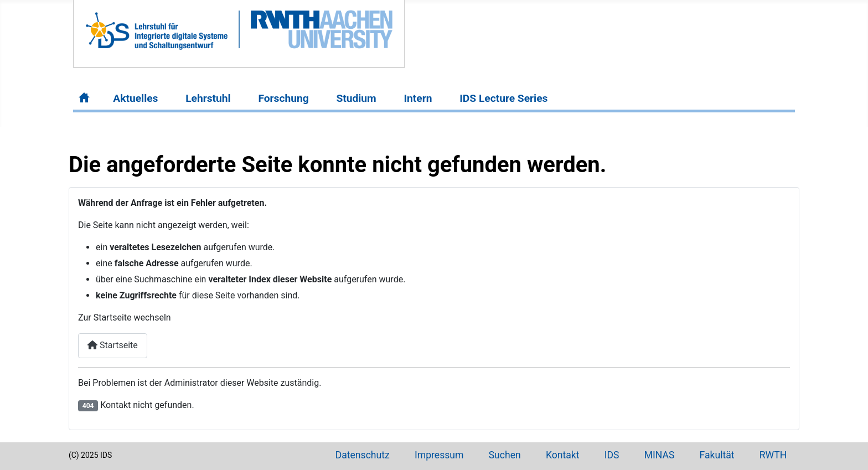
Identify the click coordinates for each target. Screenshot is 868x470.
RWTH (773, 455)
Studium (356, 98)
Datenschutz (363, 455)
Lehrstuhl (208, 98)
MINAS (660, 455)
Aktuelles (135, 98)
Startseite (113, 345)
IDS (612, 455)
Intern (418, 98)
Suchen (505, 455)
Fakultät (717, 455)
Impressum (439, 455)
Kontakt (563, 455)
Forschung (283, 98)
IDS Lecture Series (503, 98)
